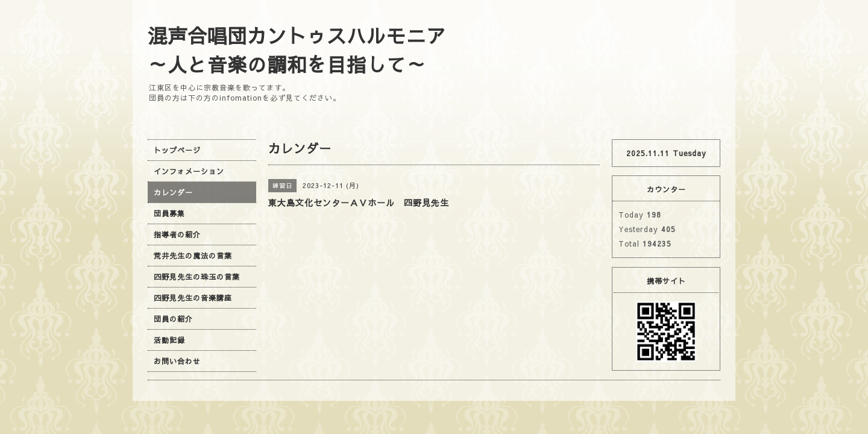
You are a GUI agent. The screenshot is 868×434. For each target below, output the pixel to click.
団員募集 (169, 213)
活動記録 (169, 340)
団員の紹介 (173, 319)
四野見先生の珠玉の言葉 (197, 277)
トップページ (177, 150)
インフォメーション (189, 171)
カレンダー (173, 192)
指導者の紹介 (177, 234)
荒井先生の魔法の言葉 (193, 256)
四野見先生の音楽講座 (193, 298)
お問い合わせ (177, 361)
